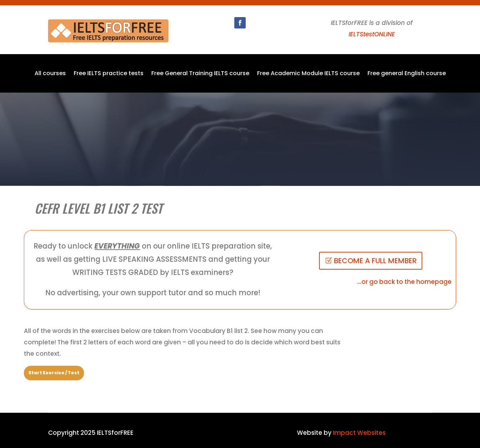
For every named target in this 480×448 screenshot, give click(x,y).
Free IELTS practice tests (109, 74)
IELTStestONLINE (372, 34)
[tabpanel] (184, 342)
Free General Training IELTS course (200, 74)
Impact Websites (359, 433)
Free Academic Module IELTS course (308, 74)
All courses (50, 74)
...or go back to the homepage (404, 282)
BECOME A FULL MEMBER (375, 261)
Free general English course (407, 74)
